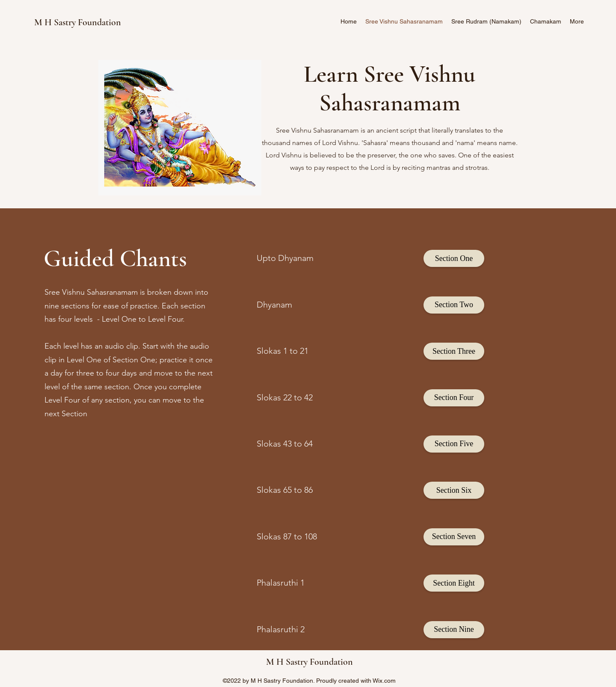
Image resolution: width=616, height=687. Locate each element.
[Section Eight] (454, 583)
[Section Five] (454, 444)
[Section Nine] (454, 630)
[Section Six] (454, 490)
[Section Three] (454, 351)
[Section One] (454, 258)
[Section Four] (454, 398)
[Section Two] (454, 305)
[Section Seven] (454, 537)
